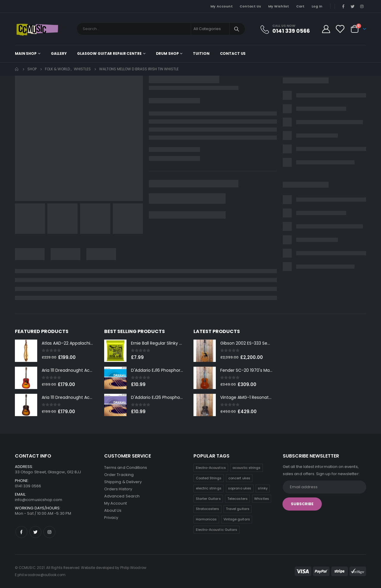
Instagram (49, 532)
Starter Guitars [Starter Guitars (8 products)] (208, 499)
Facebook (21, 532)
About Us (113, 510)
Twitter (35, 532)
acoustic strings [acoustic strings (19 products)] (246, 468)
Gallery (59, 53)
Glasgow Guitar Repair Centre (109, 53)
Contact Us (250, 6)
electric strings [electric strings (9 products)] (209, 488)
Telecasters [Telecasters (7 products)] (238, 499)
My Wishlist (279, 6)
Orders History (118, 489)
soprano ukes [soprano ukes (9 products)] (240, 488)
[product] (26, 351)
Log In (317, 6)
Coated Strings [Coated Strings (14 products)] (209, 478)
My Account (222, 6)
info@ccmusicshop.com (39, 500)
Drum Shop (167, 53)
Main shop (26, 53)
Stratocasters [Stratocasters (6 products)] (208, 509)
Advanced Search (122, 496)
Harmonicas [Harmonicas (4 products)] (206, 519)
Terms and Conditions (126, 468)
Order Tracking (119, 475)
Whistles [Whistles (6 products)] (262, 499)
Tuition (201, 53)
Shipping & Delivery (123, 482)
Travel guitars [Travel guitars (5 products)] (238, 509)
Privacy (111, 518)
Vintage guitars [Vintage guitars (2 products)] (237, 519)
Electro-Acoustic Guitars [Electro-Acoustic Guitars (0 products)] (217, 530)
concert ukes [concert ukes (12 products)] (239, 478)
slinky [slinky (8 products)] (263, 488)
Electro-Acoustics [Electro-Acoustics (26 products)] (211, 468)
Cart (300, 6)
